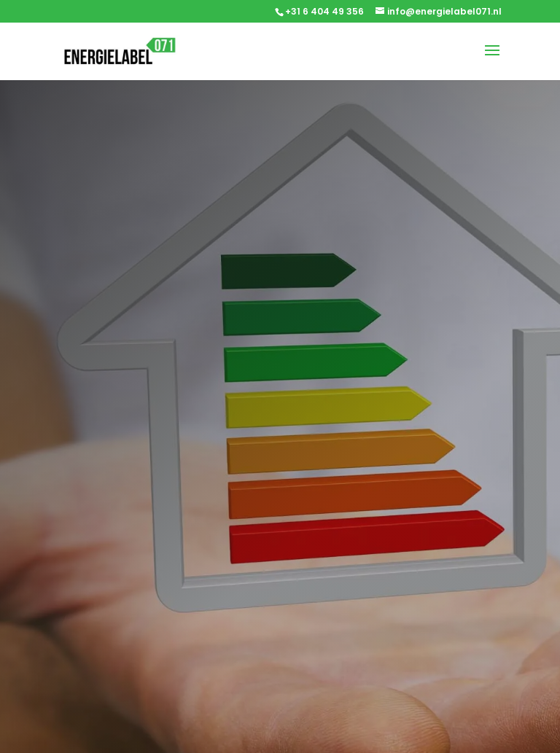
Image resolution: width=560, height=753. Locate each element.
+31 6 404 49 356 (324, 11)
